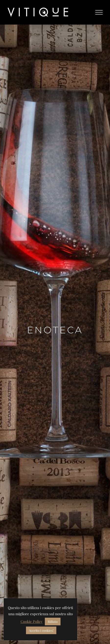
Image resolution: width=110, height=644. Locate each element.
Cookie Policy (32, 621)
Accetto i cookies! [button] (41, 630)
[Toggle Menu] (99, 12)
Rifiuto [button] (53, 622)
